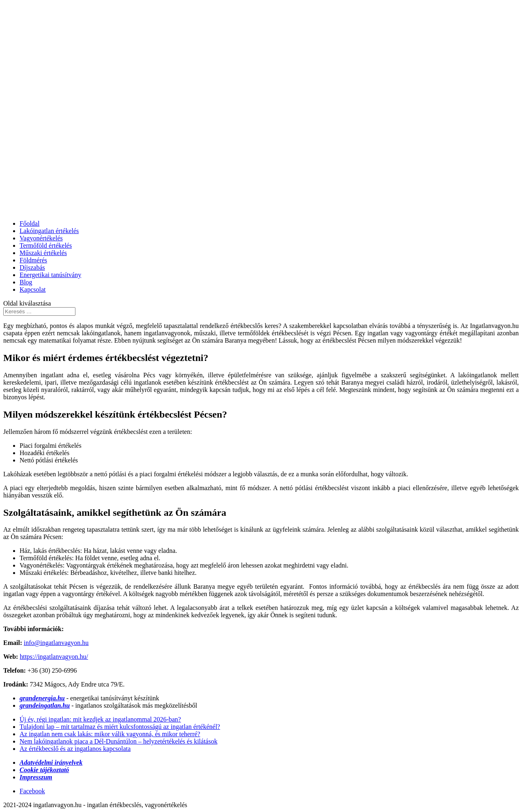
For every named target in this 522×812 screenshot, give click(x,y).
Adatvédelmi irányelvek (51, 762)
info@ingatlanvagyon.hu (56, 643)
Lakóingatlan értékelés (49, 231)
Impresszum (36, 777)
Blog (26, 282)
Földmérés (33, 260)
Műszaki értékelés (43, 253)
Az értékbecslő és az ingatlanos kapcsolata (75, 749)
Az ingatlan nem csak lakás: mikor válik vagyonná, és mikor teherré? (110, 734)
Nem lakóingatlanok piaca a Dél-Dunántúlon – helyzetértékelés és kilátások (118, 741)
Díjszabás (32, 267)
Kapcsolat (33, 289)
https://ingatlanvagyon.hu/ (54, 657)
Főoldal (30, 223)
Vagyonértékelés (41, 238)
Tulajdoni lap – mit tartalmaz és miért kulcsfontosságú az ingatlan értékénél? (120, 727)
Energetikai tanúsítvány (50, 275)
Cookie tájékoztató (44, 770)
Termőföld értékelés (46, 245)
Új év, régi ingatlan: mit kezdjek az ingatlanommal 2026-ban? (100, 719)
